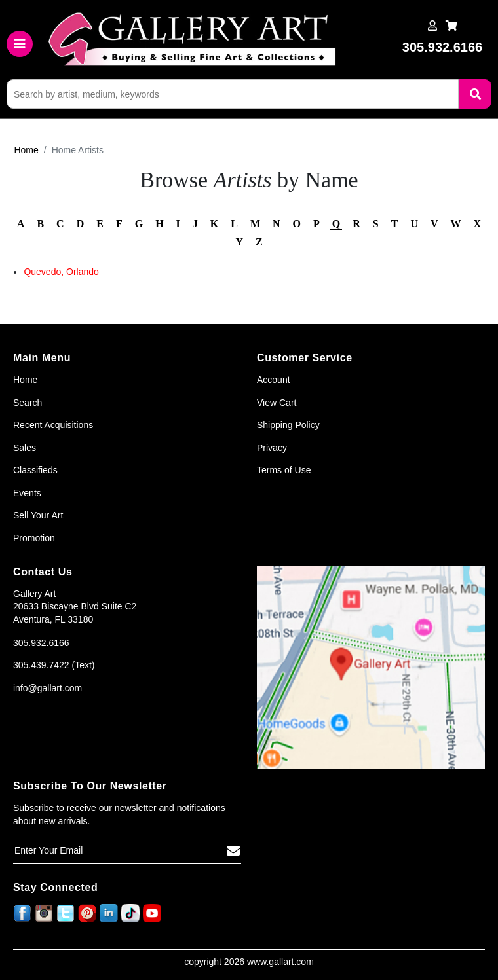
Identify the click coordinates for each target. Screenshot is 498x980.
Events (27, 493)
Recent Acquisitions (53, 425)
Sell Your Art (38, 515)
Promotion (34, 538)
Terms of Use (284, 470)
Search (28, 403)
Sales (25, 448)
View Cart (277, 403)
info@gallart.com (48, 688)
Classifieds (35, 470)
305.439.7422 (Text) (54, 665)
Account (274, 380)
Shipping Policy (288, 425)
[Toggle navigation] (20, 44)
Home (26, 150)
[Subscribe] (233, 851)
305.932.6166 (41, 643)
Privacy (272, 448)
